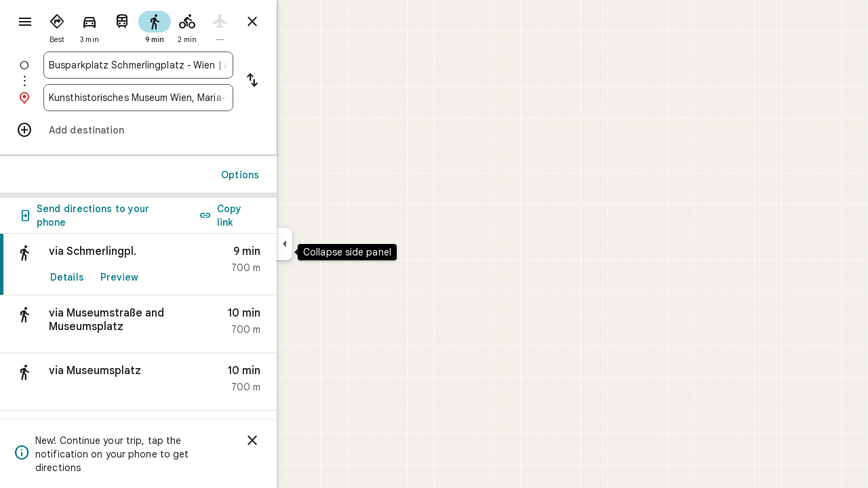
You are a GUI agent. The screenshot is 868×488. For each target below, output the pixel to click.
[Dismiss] (301, 441)
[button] (187, 324)
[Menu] (24, 23)
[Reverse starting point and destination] (301, 81)
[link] (187, 265)
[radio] (106, 26)
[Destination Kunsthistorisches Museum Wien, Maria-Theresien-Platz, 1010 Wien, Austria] (187, 98)
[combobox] (187, 65)
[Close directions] (301, 22)
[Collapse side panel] (333, 244)
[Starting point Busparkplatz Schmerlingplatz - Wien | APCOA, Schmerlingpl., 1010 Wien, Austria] (187, 65)
